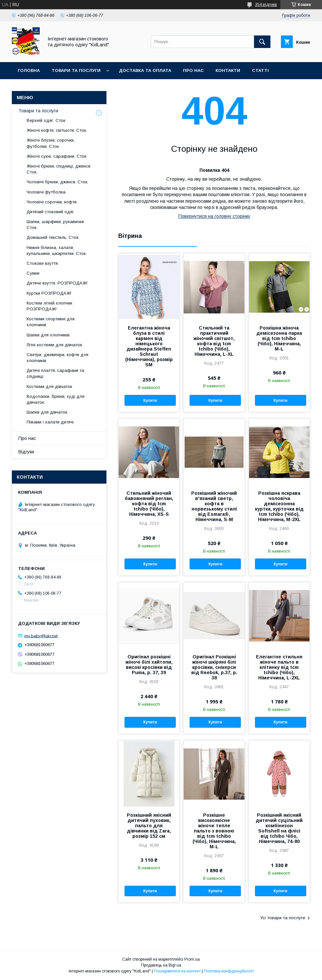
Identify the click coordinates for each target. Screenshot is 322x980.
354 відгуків (266, 5)
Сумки (33, 273)
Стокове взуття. (43, 263)
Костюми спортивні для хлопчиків (51, 322)
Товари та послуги (76, 70)
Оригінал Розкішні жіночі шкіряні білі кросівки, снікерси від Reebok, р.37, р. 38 (214, 667)
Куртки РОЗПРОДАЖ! (49, 293)
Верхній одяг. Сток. (46, 120)
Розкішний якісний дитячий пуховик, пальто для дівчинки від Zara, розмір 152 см (149, 826)
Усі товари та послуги (283, 918)
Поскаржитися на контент (177, 971)
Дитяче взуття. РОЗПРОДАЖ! (57, 283)
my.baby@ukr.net (41, 636)
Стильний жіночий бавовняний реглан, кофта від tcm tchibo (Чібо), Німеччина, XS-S (149, 504)
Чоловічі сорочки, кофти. (52, 202)
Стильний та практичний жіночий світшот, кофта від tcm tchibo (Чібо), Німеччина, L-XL (214, 341)
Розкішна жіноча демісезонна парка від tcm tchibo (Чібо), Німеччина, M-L (279, 338)
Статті (260, 70)
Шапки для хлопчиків (48, 335)
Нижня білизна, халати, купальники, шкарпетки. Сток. (57, 251)
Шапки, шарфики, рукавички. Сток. (56, 225)
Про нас (193, 70)
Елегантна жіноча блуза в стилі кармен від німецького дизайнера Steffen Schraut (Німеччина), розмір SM (149, 346)
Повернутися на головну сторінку (214, 216)
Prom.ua (192, 959)
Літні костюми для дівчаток (54, 345)
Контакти (228, 70)
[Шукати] (262, 42)
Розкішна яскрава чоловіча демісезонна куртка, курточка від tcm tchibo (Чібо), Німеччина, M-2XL (279, 506)
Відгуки (26, 452)
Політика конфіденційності (229, 971)
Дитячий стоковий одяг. (51, 212)
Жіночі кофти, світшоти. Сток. (57, 130)
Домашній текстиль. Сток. (53, 237)
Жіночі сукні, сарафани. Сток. (57, 156)
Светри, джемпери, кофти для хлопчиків (57, 358)
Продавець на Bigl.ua (161, 965)
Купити (150, 400)
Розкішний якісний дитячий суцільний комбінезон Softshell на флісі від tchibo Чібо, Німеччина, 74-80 (279, 828)
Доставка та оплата (145, 70)
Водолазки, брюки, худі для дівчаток (56, 399)
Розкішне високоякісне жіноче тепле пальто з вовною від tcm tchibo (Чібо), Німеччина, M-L (214, 831)
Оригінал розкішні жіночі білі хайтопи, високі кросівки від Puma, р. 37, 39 (149, 665)
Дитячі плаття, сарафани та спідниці (55, 373)
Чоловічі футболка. (46, 192)
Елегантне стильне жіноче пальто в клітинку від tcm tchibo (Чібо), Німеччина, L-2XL (279, 667)
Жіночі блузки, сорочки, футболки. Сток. (51, 143)
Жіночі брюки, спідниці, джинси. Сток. (59, 169)
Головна (29, 70)
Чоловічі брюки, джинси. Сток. (57, 182)
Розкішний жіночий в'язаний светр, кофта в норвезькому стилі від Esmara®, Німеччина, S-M (214, 506)
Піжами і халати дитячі (50, 422)
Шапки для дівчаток (47, 412)
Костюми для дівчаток (49, 387)
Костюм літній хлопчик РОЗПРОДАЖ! (49, 306)
